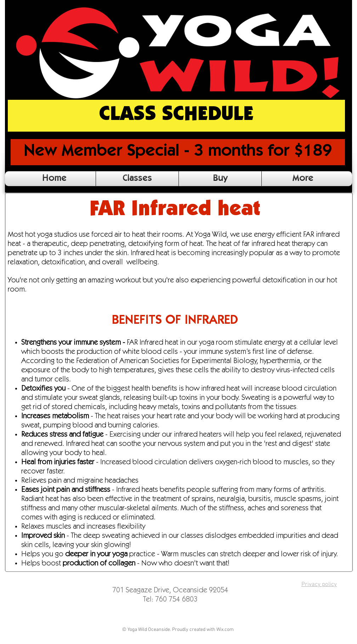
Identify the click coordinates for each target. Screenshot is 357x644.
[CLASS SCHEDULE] (176, 116)
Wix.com (225, 630)
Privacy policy (319, 585)
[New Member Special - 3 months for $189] (178, 152)
